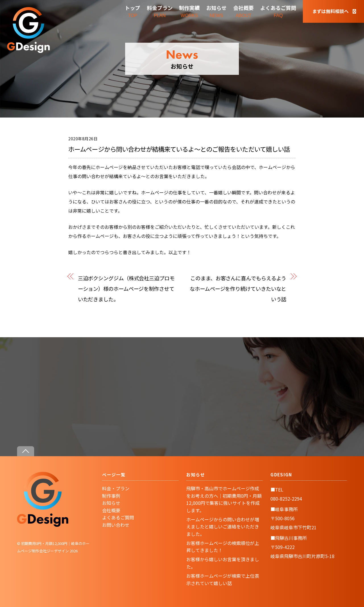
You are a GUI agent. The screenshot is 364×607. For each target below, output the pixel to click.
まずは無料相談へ (334, 11)
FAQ (278, 11)
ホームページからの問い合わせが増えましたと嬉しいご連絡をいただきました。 (223, 527)
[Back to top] (26, 451)
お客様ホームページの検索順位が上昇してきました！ (223, 547)
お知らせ (111, 503)
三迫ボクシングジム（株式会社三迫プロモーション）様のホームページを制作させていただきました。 (126, 288)
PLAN (160, 11)
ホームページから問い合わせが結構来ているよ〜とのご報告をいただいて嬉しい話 (179, 149)
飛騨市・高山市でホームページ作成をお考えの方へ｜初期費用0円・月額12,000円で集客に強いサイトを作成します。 (224, 499)
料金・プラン (116, 488)
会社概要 (111, 510)
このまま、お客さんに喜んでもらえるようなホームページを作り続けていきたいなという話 (238, 288)
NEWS (216, 11)
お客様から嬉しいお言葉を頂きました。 (223, 563)
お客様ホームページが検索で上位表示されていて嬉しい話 (223, 579)
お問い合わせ (116, 525)
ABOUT (243, 11)
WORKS (189, 11)
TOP (133, 11)
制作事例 (111, 496)
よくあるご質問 (118, 517)
